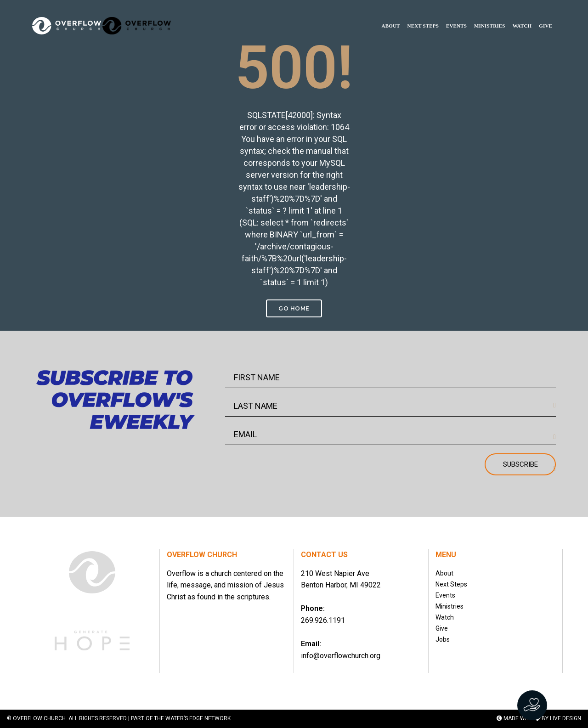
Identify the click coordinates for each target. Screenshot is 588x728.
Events (445, 595)
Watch (445, 617)
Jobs (443, 639)
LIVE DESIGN (565, 718)
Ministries (449, 606)
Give (442, 628)
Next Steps (451, 584)
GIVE (546, 17)
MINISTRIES (490, 17)
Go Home (294, 308)
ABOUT (391, 17)
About (444, 573)
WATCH (522, 17)
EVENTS (456, 17)
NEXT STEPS (423, 17)
